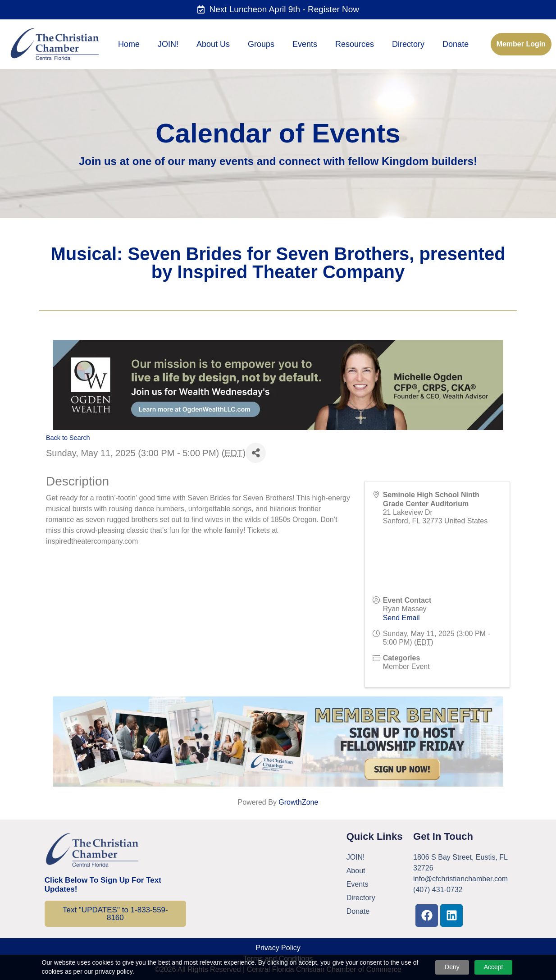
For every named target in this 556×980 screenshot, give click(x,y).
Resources (355, 44)
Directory (408, 44)
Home (129, 44)
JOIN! (168, 44)
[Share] (256, 453)
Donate (456, 44)
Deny (452, 967)
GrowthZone (298, 802)
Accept (494, 967)
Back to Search (68, 438)
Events (305, 44)
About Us (213, 44)
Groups (261, 44)
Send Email (401, 618)
